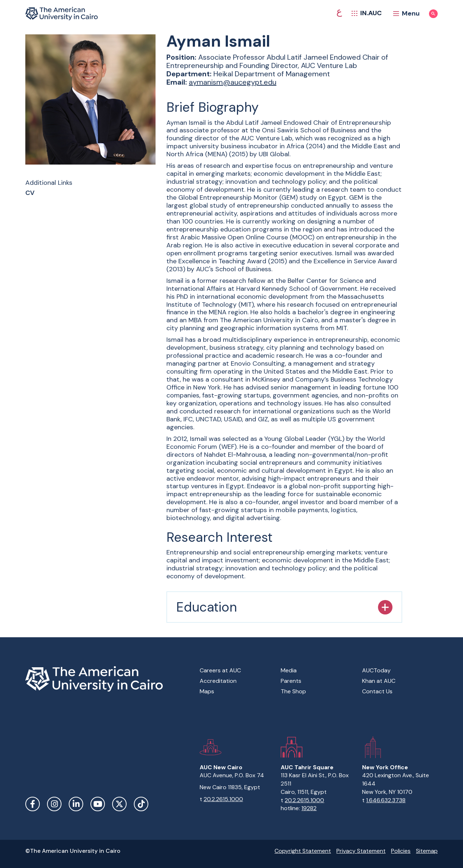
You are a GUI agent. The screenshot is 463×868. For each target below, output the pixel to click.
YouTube (98, 804)
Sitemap (427, 851)
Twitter (119, 804)
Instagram (54, 804)
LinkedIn (76, 804)
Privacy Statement (361, 851)
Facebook (33, 804)
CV (30, 193)
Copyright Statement (303, 851)
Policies (401, 851)
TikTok (141, 804)
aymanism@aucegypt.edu (233, 82)
